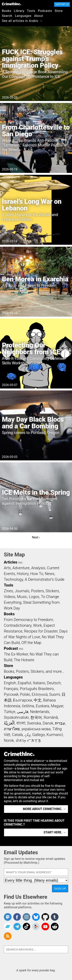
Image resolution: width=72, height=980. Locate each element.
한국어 (36, 717)
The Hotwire (24, 660)
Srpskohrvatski (16, 717)
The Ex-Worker (16, 654)
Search (7, 16)
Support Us (62, 4)
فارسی (23, 712)
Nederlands (40, 712)
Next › (36, 537)
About (38, 16)
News (50, 574)
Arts (7, 568)
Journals (22, 591)
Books (7, 11)
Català (17, 735)
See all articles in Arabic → (22, 21)
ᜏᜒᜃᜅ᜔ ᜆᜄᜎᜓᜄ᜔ (28, 740)
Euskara (42, 706)
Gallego (39, 735)
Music (22, 597)
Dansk (48, 723)
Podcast (11, 648)
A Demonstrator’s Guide (45, 579)
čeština (28, 706)
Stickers (52, 591)
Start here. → (55, 832)
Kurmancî (55, 735)
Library (19, 11)
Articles (11, 562)
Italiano (39, 683)
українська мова (36, 729)
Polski (25, 694)
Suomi (55, 694)
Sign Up (60, 888)
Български (23, 700)
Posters (38, 591)
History (23, 574)
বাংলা (21, 723)
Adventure (21, 568)
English (10, 683)
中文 (38, 700)
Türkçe (10, 712)
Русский (11, 694)
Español (24, 683)
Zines (8, 591)
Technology (13, 579)
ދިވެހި (27, 735)
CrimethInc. (12, 4)
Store (59, 11)
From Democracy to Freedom (28, 620)
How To (37, 574)
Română (51, 717)
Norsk (9, 740)
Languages (23, 16)
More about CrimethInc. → (44, 809)
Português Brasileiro (37, 689)
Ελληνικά (40, 694)
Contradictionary (18, 625)
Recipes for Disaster (41, 631)
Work (38, 625)
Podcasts (45, 11)
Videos (10, 597)
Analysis (38, 568)
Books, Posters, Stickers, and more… (34, 671)
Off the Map (31, 643)
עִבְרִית (60, 723)
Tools (31, 11)
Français (11, 689)
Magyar (57, 706)
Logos (34, 597)
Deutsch (54, 683)
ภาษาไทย (12, 729)
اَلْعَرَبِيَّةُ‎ (9, 723)
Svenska (34, 723)
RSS (20, 563)
